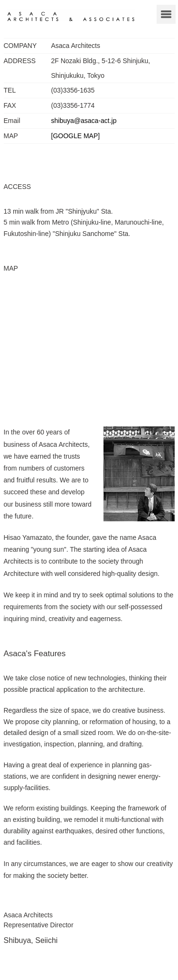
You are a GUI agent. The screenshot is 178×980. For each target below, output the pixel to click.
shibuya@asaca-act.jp (84, 121)
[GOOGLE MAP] (76, 136)
